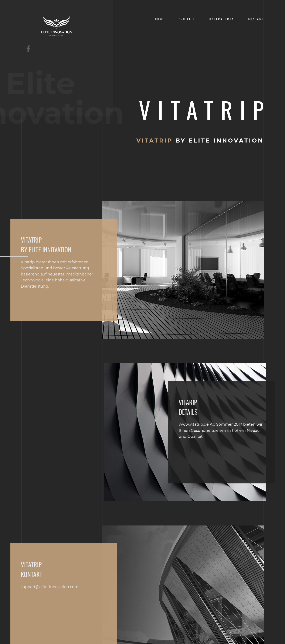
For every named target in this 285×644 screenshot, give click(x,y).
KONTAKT (256, 19)
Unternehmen (222, 19)
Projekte (187, 19)
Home (160, 19)
